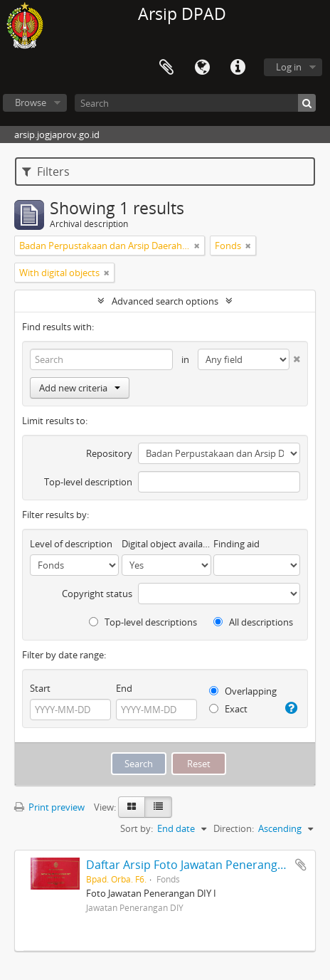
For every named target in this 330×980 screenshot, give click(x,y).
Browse (31, 102)
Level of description (71, 544)
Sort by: (137, 828)
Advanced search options (165, 301)
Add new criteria (80, 388)
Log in (289, 67)
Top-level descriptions (143, 622)
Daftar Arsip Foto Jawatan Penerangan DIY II (203, 865)
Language (202, 68)
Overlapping (243, 691)
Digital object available (166, 544)
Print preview (49, 807)
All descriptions (253, 622)
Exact (228, 709)
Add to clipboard (301, 865)
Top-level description (88, 482)
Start (40, 688)
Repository (109, 453)
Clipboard (166, 68)
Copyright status (97, 594)
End (124, 688)
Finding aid (236, 544)
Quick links (238, 68)
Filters (46, 172)
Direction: (234, 828)
